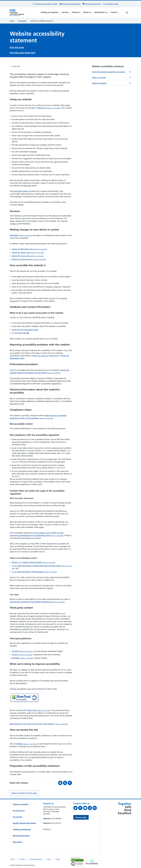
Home (12, 21)
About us (88, 12)
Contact (115, 12)
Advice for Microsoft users (29, 249)
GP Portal (22, 859)
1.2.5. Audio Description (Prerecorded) (34, 571)
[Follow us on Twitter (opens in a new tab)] (76, 808)
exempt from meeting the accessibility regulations (37, 601)
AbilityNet (21, 235)
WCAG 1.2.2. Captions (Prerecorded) (33, 562)
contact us (14, 223)
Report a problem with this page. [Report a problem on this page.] (24, 792)
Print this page (17, 47)
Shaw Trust (39, 710)
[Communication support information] (92, 4)
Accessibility (22, 21)
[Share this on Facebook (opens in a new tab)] (70, 782)
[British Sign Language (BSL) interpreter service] (70, 4)
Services (66, 12)
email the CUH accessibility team (25, 329)
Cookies (58, 859)
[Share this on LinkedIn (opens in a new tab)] (65, 782)
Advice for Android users (29, 259)
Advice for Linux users (28, 255)
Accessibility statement (36, 859)
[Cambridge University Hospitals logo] (20, 13)
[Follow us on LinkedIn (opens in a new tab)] (95, 808)
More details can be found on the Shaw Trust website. (39, 723)
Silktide (26, 743)
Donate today (81, 817)
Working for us (102, 12)
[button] (45, 4)
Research (77, 12)
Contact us (47, 829)
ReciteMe (23, 657)
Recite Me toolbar (21, 191)
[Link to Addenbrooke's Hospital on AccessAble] (92, 861)
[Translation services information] (111, 4)
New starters (17, 841)
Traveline (22, 651)
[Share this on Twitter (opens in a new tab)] (60, 782)
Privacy (49, 859)
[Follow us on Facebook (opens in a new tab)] (81, 808)
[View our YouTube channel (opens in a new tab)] (85, 808)
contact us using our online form (45, 355)
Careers (13, 859)
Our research (17, 816)
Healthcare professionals (22, 829)
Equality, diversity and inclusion (24, 823)
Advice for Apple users (28, 252)
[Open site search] (127, 13)
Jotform (22, 654)
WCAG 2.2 (49, 107)
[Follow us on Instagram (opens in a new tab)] (90, 808)
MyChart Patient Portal (21, 835)
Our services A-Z (19, 810)
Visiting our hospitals (50, 12)
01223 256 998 (23, 332)
